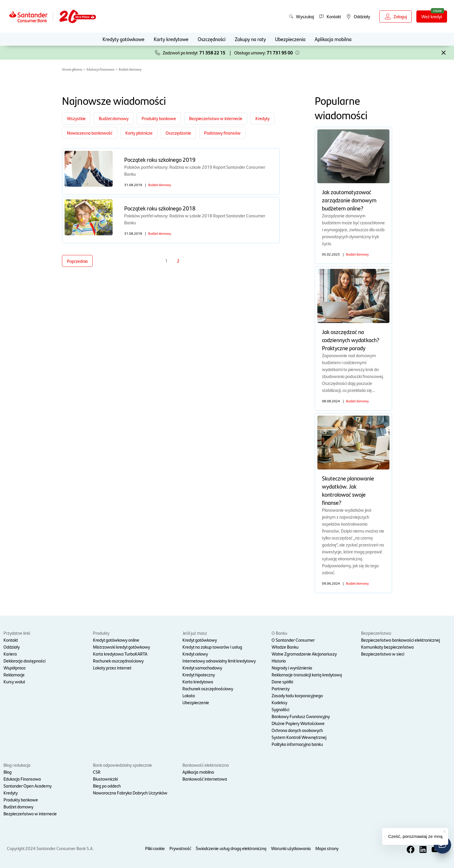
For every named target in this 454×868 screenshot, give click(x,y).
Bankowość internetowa (205, 779)
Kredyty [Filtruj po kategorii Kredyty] (262, 118)
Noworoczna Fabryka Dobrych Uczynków (130, 793)
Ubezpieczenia (290, 39)
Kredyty (11, 793)
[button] (297, 53)
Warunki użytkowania (291, 848)
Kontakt (11, 640)
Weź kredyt (432, 16)
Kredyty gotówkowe (123, 39)
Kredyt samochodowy (202, 668)
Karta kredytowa (198, 681)
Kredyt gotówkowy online (116, 640)
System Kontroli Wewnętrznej (299, 737)
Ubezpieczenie (196, 702)
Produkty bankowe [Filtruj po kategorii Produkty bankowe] (159, 118)
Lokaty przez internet (112, 668)
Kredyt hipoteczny (199, 675)
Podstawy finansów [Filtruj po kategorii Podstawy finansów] (222, 133)
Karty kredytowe (171, 39)
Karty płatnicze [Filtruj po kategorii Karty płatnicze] (139, 133)
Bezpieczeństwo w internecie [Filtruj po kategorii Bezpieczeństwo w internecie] (216, 118)
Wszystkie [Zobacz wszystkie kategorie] (76, 118)
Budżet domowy (130, 69)
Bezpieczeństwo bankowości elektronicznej (400, 640)
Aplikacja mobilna (333, 39)
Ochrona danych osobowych (297, 730)
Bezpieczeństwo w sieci (383, 654)
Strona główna (72, 69)
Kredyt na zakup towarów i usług (212, 647)
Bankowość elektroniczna (206, 765)
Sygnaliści (280, 709)
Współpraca (14, 668)
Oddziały (12, 647)
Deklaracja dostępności (24, 661)
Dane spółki (282, 681)
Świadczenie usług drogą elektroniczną (231, 848)
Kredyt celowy (195, 654)
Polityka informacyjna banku (297, 744)
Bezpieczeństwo (376, 633)
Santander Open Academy (28, 786)
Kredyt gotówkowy (200, 640)
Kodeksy (279, 702)
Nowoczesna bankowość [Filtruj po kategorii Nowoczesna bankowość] (90, 133)
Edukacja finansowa (100, 69)
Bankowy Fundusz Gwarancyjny (301, 716)
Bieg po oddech (107, 786)
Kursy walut (14, 681)
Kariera (10, 654)
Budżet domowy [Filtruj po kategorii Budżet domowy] (114, 118)
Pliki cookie (155, 848)
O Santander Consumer (293, 640)
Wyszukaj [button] (301, 16)
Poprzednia (77, 261)
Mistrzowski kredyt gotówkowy (121, 647)
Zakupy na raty (250, 39)
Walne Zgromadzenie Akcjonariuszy (304, 654)
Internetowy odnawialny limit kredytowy (219, 661)
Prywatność (180, 848)
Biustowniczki (105, 779)
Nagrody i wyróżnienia (292, 668)
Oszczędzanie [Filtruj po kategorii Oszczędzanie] (178, 133)
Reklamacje (14, 675)
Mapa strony (327, 848)
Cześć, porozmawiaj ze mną (415, 836)
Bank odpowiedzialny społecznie (122, 765)
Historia (279, 661)
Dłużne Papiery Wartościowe (298, 723)
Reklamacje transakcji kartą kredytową (307, 675)
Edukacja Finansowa (22, 779)
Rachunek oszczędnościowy (118, 661)
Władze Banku (285, 647)
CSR (97, 772)
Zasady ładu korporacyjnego (297, 695)
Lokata (189, 695)
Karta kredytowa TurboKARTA (120, 654)
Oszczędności (212, 39)
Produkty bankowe (21, 800)
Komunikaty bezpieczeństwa (387, 647)
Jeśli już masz (195, 633)
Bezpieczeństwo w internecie (30, 813)
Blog (8, 772)
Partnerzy (281, 688)
